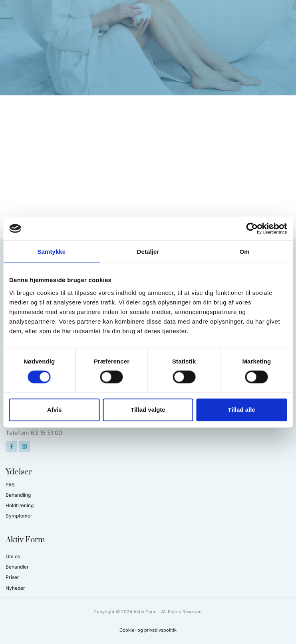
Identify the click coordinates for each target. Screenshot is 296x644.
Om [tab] (245, 252)
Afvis (55, 410)
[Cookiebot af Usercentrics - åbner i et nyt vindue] (252, 229)
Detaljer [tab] (148, 252)
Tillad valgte (148, 410)
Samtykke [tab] (51, 252)
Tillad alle (242, 410)
